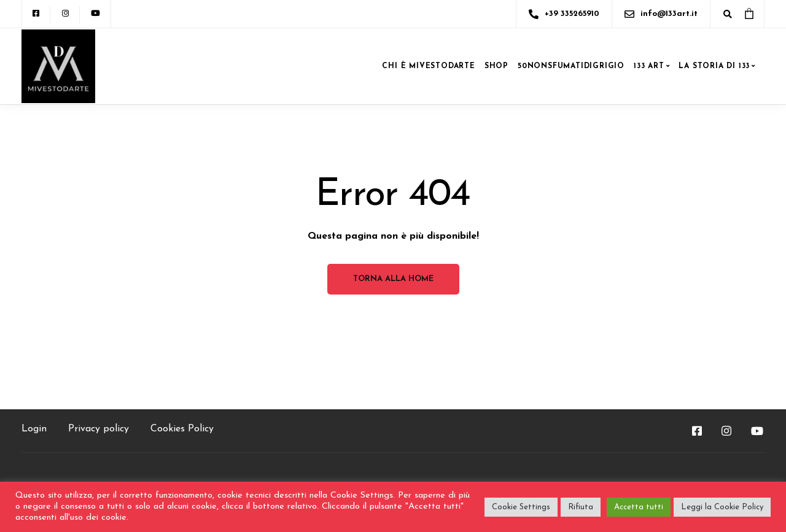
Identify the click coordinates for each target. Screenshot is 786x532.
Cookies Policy (182, 429)
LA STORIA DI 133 (714, 66)
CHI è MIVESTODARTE (428, 66)
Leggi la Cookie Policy (722, 507)
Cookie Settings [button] (521, 507)
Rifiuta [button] (581, 507)
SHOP (496, 66)
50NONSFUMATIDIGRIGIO (571, 66)
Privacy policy (99, 429)
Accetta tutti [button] (639, 507)
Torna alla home (393, 279)
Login (34, 429)
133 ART (649, 66)
